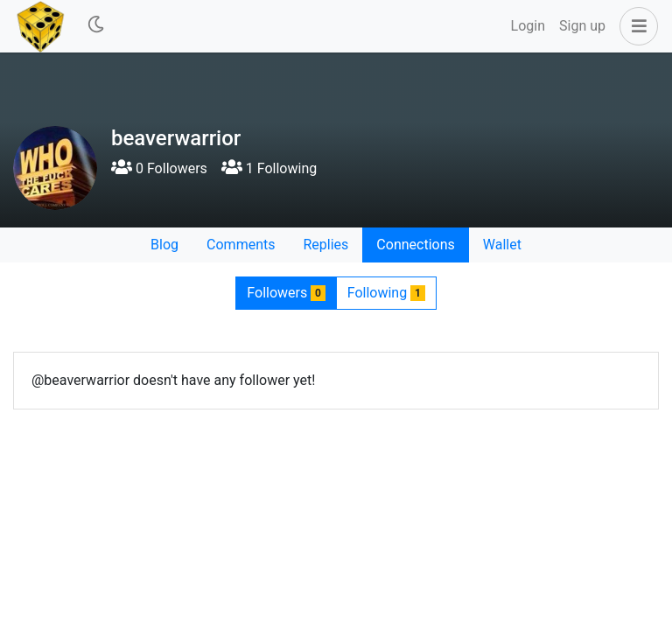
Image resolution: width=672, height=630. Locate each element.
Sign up (582, 26)
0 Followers (159, 168)
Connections (415, 245)
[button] (635, 26)
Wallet (502, 245)
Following (386, 293)
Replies (325, 245)
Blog (164, 245)
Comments (241, 245)
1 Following (269, 168)
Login (528, 26)
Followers (286, 293)
